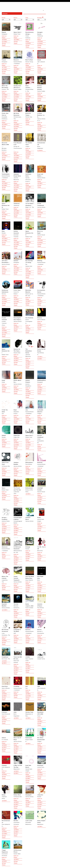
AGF (18, 627)
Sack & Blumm (42, 314)
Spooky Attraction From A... (30, 173)
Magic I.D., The (30, 201)
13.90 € (40, 44)
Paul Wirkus (30, 459)
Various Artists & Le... (42, 112)
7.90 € (4, 67)
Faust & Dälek (30, 601)
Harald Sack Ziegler (42, 515)
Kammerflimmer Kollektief (18, 57)
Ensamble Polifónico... (6, 111)
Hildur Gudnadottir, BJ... (42, 435)
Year (27, 18)
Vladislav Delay (6, 792)
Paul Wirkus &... (42, 347)
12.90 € (16, 40)
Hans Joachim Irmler (30, 654)
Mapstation (18, 763)
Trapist (30, 140)
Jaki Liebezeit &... (42, 57)
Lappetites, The (6, 575)
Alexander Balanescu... (30, 818)
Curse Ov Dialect (18, 287)
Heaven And (30, 259)
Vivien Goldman (30, 30)
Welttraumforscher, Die (18, 545)
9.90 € (4, 299)
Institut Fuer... (42, 762)
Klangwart (6, 29)
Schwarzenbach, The (30, 84)
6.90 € (4, 40)
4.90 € (40, 126)
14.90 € (5, 42)
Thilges (42, 407)
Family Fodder (18, 83)
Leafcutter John (18, 486)
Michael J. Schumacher (42, 627)
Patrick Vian (30, 111)
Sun (6, 407)
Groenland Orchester (18, 818)
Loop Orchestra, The (6, 628)
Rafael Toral (18, 29)
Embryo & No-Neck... (30, 485)
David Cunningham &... (30, 316)
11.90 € (5, 183)
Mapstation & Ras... (30, 709)
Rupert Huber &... (30, 735)
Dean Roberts (30, 574)
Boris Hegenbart (42, 141)
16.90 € (5, 302)
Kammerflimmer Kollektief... (42, 288)
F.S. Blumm (6, 734)
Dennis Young (30, 56)
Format (40, 18)
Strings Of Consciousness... (18, 142)
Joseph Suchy (42, 653)
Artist (4, 18)
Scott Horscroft (6, 709)
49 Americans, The (18, 111)
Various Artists (42, 171)
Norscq (6, 287)
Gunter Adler (18, 847)
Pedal (6, 377)
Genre (15, 18)
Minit (42, 574)
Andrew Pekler (6, 515)
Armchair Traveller (18, 229)
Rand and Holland (18, 655)
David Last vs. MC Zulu (30, 288)
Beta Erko (42, 544)
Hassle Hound (42, 228)
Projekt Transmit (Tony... (6, 317)
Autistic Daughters (30, 379)
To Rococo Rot (6, 460)
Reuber (6, 228)
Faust (42, 709)
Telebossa (42, 29)
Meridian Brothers (6, 142)
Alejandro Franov (18, 407)
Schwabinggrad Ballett (18, 516)
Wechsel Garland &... (18, 601)
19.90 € (28, 43)
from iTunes (4, 45)
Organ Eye (18, 432)
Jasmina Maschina (18, 172)
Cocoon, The (6, 83)
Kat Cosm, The (6, 653)
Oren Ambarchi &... (42, 684)
